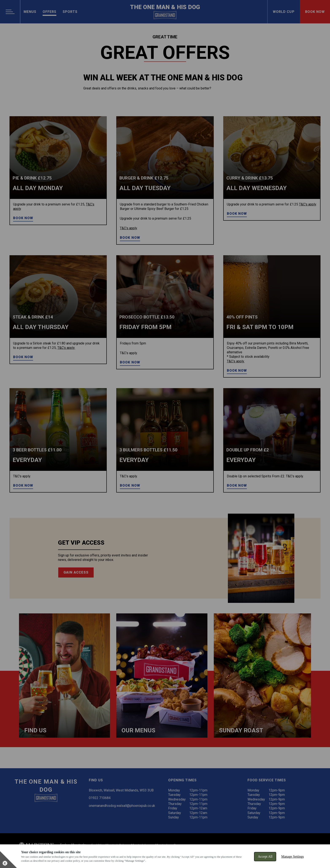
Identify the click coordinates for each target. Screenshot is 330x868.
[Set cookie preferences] (8, 860)
